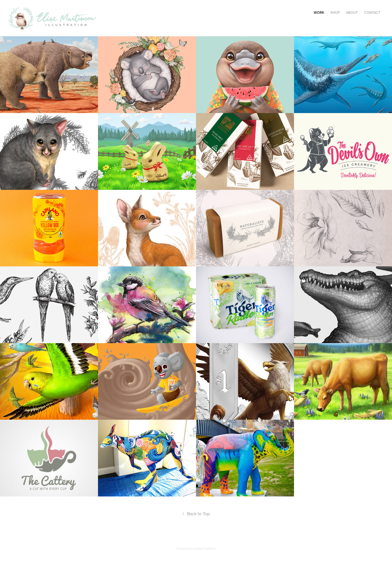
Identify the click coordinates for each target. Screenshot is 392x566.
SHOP (335, 13)
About (352, 13)
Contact (372, 13)
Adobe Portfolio (205, 548)
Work (319, 13)
